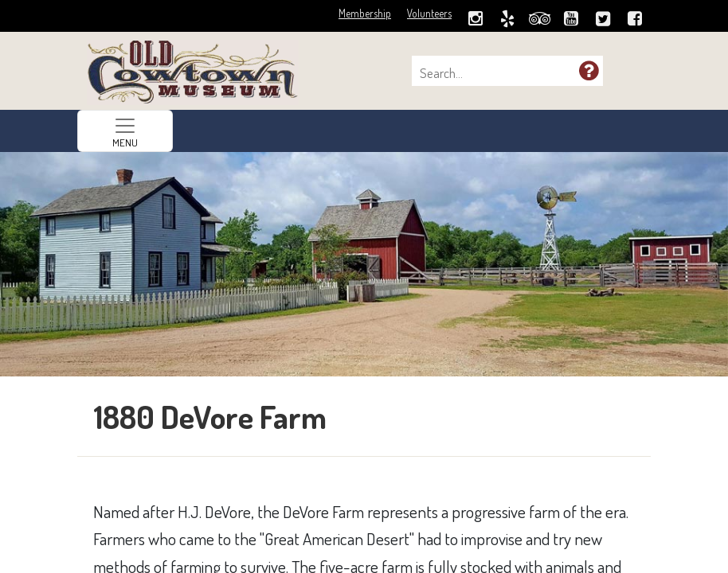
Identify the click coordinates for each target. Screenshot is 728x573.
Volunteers (429, 13)
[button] (589, 70)
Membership (365, 13)
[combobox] (499, 73)
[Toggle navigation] (125, 131)
